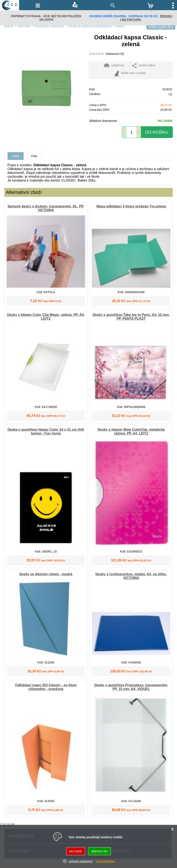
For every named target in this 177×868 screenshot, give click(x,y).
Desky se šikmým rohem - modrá (46, 574)
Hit (170, 94)
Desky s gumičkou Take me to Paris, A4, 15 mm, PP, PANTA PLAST (131, 317)
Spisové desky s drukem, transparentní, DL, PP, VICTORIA (46, 208)
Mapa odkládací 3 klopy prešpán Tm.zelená (131, 206)
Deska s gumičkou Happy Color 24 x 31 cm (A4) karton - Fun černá (46, 431)
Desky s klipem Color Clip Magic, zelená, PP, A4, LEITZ (46, 317)
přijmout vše (99, 851)
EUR (11, 824)
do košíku (157, 132)
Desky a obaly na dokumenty (90, 26)
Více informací (105, 861)
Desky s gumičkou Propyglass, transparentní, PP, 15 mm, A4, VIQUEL (131, 687)
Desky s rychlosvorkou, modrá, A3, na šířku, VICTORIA (131, 576)
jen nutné (76, 851)
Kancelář (24, 26)
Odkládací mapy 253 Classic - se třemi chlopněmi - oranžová (46, 687)
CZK (3, 824)
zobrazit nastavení (81, 861)
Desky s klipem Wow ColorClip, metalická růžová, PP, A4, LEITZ (131, 431)
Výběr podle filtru (161, 27)
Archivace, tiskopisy (49, 26)
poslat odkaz (143, 66)
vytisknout (114, 66)
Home (9, 26)
